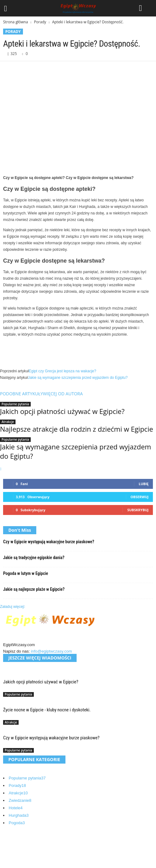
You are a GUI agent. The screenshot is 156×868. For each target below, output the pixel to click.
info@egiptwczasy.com (51, 651)
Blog (13, 846)
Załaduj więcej (12, 607)
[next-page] (1, 469)
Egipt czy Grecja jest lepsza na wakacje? (62, 371)
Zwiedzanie (20, 800)
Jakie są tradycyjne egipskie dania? (34, 558)
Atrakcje (8, 422)
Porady (40, 22)
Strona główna (16, 22)
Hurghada (19, 815)
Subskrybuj (138, 510)
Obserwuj (140, 497)
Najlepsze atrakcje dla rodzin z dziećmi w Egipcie (77, 429)
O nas (14, 838)
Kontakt (16, 853)
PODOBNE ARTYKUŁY (21, 394)
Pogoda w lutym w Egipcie (26, 573)
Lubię (144, 484)
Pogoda (17, 823)
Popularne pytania (15, 404)
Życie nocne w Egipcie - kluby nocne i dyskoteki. (47, 710)
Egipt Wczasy (34, 864)
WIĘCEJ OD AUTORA (63, 394)
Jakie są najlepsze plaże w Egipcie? (34, 589)
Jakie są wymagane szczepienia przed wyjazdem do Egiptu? (78, 378)
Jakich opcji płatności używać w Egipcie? (62, 411)
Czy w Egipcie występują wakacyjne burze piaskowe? (49, 542)
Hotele (16, 808)
